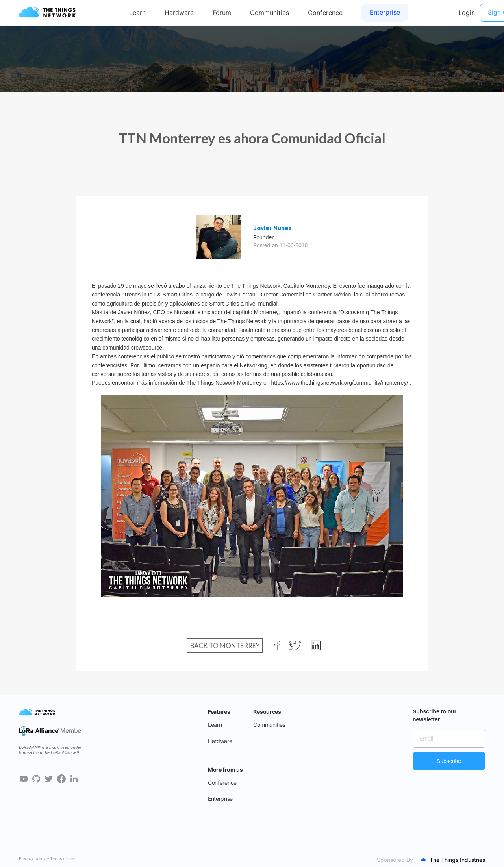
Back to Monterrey (225, 646)
